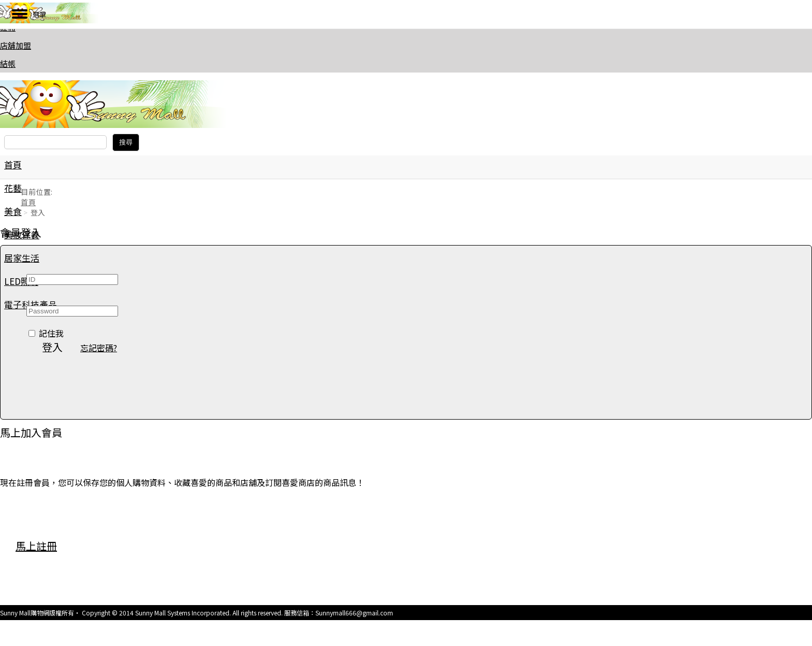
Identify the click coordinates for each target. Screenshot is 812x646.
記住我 (51, 333)
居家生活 (22, 258)
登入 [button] (52, 347)
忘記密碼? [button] (99, 348)
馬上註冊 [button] (36, 546)
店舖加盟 (16, 45)
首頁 (13, 164)
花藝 (13, 188)
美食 (13, 211)
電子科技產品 (31, 304)
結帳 (8, 63)
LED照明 (21, 281)
